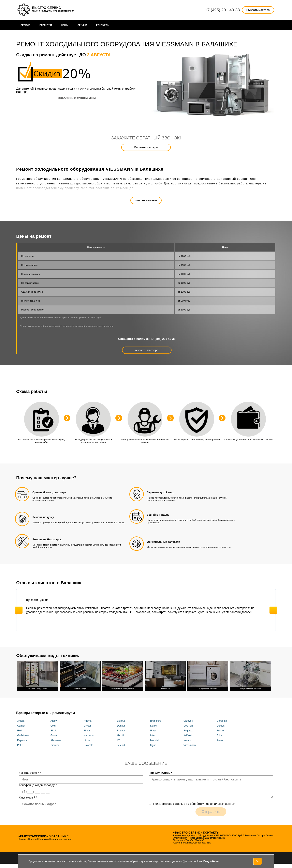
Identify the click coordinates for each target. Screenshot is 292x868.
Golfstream (23, 735)
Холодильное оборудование (123, 675)
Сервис (25, 25)
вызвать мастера (147, 350)
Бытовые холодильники (38, 675)
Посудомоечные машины (250, 675)
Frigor (154, 731)
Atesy (54, 721)
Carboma (222, 721)
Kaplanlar (23, 740)
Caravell (188, 721)
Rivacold (89, 745)
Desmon (188, 726)
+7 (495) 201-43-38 (222, 10)
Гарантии (46, 25)
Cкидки (82, 25)
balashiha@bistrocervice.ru (210, 838)
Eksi (20, 731)
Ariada (21, 721)
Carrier (21, 726)
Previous (19, 610)
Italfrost (188, 735)
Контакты (103, 25)
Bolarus (121, 721)
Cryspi (87, 726)
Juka (219, 735)
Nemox (187, 740)
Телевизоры (165, 675)
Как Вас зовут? (30, 773)
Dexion (221, 726)
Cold (53, 726)
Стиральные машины (208, 675)
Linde (87, 740)
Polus (20, 745)
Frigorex (188, 731)
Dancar (121, 726)
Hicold (120, 735)
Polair (220, 740)
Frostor (221, 731)
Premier (55, 745)
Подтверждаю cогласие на (194, 804)
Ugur (153, 745)
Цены (65, 25)
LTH (119, 740)
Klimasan (56, 740)
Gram (54, 735)
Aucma (88, 721)
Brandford (156, 721)
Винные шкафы (80, 675)
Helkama (89, 735)
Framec (121, 731)
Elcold (54, 731)
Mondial (155, 740)
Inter (153, 735)
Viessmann (190, 745)
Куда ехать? (28, 797)
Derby (154, 726)
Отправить (211, 812)
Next (273, 610)
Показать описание (146, 200)
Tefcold (121, 745)
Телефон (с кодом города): (38, 785)
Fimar (87, 731)
